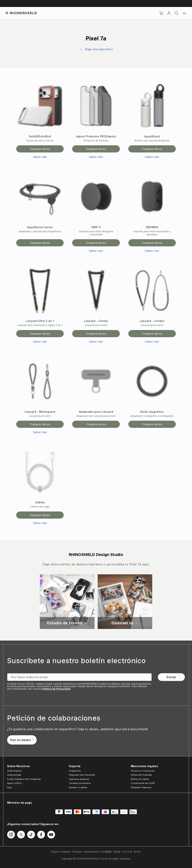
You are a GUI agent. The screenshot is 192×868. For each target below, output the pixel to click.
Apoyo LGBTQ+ (15, 783)
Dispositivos (75, 771)
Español (66, 852)
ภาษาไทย (127, 852)
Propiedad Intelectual (141, 787)
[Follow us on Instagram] (11, 835)
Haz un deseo (22, 740)
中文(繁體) (106, 852)
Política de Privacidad (56, 689)
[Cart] (161, 13)
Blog (9, 787)
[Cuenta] (169, 13)
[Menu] (184, 13)
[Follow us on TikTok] (31, 835)
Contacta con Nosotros (80, 783)
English (56, 852)
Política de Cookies (140, 779)
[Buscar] (177, 13)
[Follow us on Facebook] (41, 835)
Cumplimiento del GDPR (143, 783)
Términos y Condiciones (143, 771)
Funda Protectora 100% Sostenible (24, 779)
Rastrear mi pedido (78, 787)
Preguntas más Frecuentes (82, 775)
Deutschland (91, 852)
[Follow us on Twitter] (21, 835)
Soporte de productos (79, 779)
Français (77, 852)
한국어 (137, 852)
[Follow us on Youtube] (51, 835)
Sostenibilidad (14, 775)
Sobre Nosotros (14, 771)
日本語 (117, 852)
